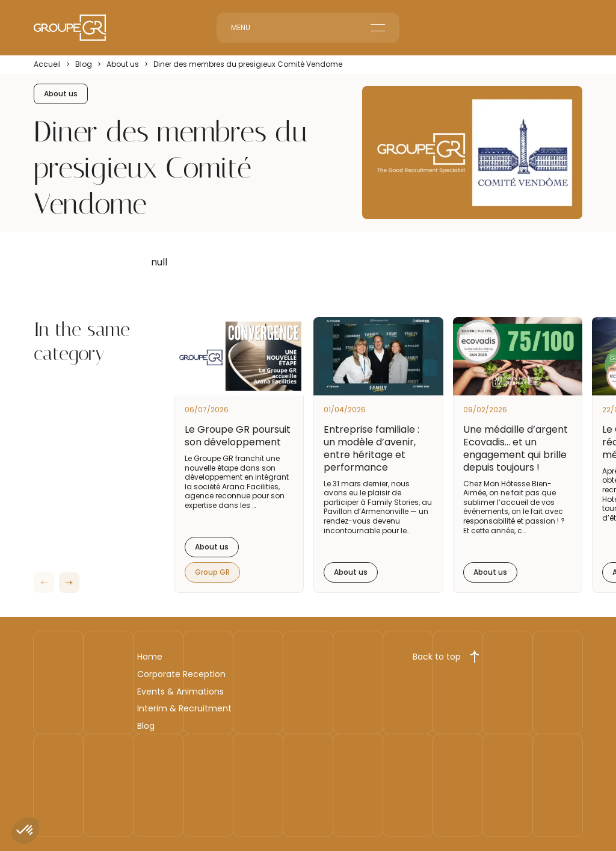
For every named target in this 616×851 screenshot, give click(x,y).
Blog (84, 64)
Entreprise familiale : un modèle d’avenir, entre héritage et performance (371, 448)
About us (123, 64)
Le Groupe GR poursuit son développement (238, 436)
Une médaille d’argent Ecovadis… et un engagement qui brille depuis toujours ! (516, 448)
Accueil (47, 64)
